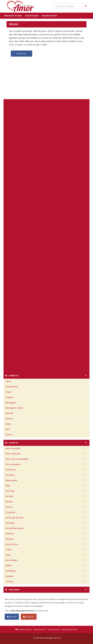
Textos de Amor (54, 629)
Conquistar (45, 512)
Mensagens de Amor (13, 16)
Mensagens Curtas (14, 408)
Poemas (9, 419)
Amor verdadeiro (45, 464)
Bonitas (45, 502)
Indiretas (45, 539)
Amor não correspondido (45, 459)
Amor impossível (45, 454)
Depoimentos (12, 387)
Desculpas (45, 523)
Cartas (8, 381)
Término (45, 582)
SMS (7, 429)
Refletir (45, 566)
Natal (45, 555)
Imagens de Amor (49, 16)
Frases (8, 392)
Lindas (45, 550)
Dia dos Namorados (45, 528)
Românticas (45, 571)
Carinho (45, 507)
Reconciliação (45, 560)
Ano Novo (45, 475)
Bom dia (45, 496)
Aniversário (45, 470)
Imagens (9, 397)
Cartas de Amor (39, 629)
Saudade (45, 576)
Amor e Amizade (45, 448)
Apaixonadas (45, 480)
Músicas (9, 413)
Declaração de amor (70, 629)
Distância (45, 534)
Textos (9, 435)
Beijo (45, 486)
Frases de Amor (32, 16)
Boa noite (45, 491)
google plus (29, 617)
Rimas (8, 424)
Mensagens (11, 403)
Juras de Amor (45, 544)
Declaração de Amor (45, 518)
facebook (12, 617)
